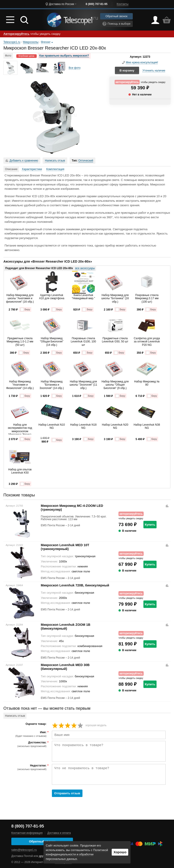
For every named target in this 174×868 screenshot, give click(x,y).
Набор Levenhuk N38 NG (147, 426)
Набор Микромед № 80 (147, 383)
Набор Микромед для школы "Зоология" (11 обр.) (83, 385)
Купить (150, 525)
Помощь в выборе (116, 24)
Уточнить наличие (154, 71)
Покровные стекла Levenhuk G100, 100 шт (83, 342)
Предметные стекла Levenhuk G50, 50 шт (115, 340)
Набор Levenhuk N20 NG (115, 426)
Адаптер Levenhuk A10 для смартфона (52, 297)
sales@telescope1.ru (24, 850)
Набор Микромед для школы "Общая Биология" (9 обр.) (115, 385)
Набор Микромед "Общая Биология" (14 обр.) (52, 342)
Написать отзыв (55, 161)
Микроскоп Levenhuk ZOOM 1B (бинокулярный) (66, 627)
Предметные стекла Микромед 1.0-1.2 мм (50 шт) (20, 342)
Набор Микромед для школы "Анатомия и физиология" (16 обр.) (20, 298)
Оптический (86, 161)
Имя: (25, 734)
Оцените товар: (36, 724)
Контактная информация (27, 833)
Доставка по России (62, 4)
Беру (25, 309)
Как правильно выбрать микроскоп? (64, 56)
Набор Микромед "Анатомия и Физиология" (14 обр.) (20, 385)
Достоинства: (25, 744)
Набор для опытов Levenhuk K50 (20, 471)
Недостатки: (25, 767)
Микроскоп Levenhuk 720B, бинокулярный (75, 585)
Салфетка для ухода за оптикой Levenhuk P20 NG (147, 342)
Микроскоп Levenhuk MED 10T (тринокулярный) (65, 547)
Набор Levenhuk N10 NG (52, 426)
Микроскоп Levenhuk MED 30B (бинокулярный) (65, 667)
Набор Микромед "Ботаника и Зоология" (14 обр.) (52, 385)
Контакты (123, 4)
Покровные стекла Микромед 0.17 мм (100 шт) (147, 298)
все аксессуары (85, 268)
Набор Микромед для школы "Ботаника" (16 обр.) (115, 298)
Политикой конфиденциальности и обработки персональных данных (77, 855)
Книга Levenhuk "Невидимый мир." (83, 297)
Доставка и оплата (59, 833)
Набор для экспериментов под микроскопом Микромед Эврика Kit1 (20, 429)
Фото (8, 56)
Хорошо (120, 852)
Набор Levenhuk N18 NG (83, 426)
